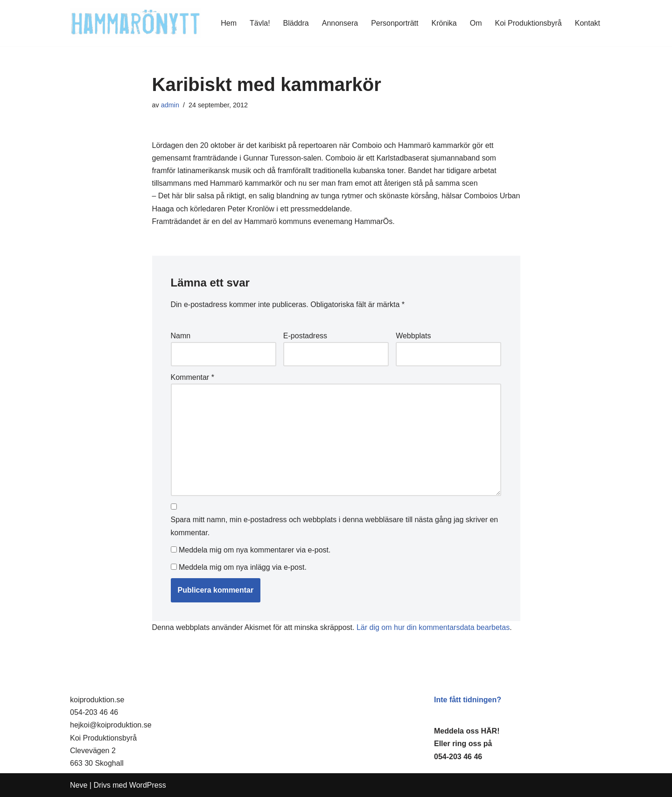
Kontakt (588, 23)
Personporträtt (395, 23)
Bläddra (296, 23)
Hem (229, 23)
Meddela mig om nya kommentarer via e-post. (255, 550)
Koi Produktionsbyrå (528, 23)
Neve (79, 785)
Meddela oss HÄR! (467, 731)
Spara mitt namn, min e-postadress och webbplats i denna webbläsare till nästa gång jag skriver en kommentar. (335, 526)
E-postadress (305, 336)
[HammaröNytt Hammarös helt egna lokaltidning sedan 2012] (136, 23)
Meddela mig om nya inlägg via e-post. (243, 567)
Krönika (444, 23)
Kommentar (192, 377)
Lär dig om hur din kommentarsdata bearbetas (433, 627)
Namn (181, 336)
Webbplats (413, 336)
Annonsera (340, 23)
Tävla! (260, 23)
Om (476, 23)
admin (170, 105)
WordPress (148, 785)
